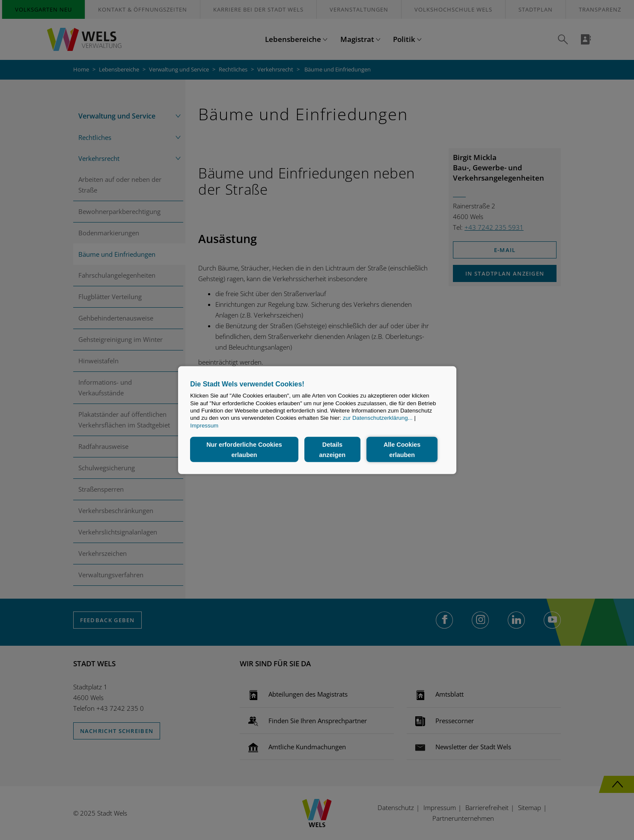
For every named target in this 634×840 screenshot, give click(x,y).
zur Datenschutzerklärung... (378, 418)
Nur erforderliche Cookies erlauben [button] (244, 449)
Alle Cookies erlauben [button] (402, 449)
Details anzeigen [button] (333, 449)
